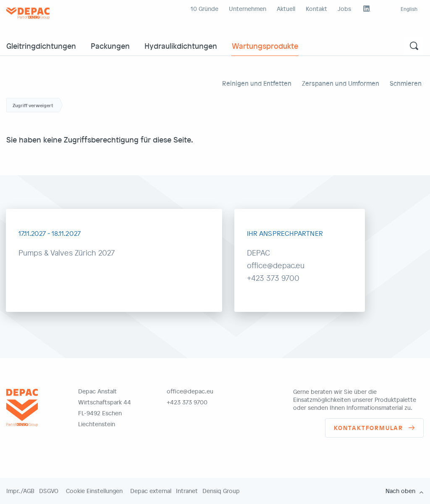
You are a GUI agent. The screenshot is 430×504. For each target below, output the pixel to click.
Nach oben (400, 491)
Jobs (344, 9)
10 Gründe (205, 9)
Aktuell (286, 9)
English (409, 9)
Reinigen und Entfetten (257, 83)
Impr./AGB (20, 491)
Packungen (110, 46)
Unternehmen (248, 9)
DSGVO (49, 491)
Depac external (151, 491)
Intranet (187, 491)
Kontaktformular (368, 428)
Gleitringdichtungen (41, 46)
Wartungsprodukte (265, 46)
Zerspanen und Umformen (341, 83)
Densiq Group (221, 491)
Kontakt (316, 9)
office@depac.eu (190, 391)
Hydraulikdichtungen (181, 46)
